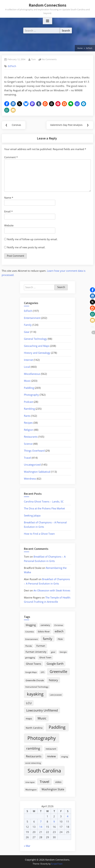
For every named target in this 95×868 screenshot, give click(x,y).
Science (28, 444)
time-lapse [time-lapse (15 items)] (30, 782)
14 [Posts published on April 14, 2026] (41, 827)
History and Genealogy (37, 353)
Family (28, 325)
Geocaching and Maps (37, 346)
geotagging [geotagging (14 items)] (30, 658)
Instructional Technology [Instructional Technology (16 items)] (37, 687)
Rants (27, 416)
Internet (28, 360)
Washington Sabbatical (37, 472)
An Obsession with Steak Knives (52, 590)
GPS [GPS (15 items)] (43, 672)
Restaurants (31, 437)
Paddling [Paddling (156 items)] (57, 727)
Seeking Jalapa (32, 515)
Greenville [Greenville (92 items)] (58, 672)
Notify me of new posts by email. (26, 247)
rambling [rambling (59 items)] (33, 748)
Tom (33, 59)
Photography (31, 395)
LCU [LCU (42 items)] (29, 703)
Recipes (28, 423)
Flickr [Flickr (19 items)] (60, 639)
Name (9, 198)
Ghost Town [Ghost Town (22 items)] (45, 657)
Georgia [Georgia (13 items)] (63, 652)
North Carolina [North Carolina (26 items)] (34, 728)
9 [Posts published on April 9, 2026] (54, 822)
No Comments (49, 59)
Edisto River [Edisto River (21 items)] (44, 632)
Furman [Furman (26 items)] (41, 646)
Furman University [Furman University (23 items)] (36, 652)
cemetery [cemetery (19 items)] (45, 625)
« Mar (27, 846)
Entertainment (32, 318)
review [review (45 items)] (51, 756)
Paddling (29, 388)
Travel (27, 458)
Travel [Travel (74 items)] (44, 782)
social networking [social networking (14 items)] (33, 763)
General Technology (35, 339)
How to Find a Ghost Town (39, 534)
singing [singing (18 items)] (65, 757)
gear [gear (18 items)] (53, 652)
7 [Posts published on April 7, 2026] (41, 822)
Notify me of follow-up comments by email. (32, 239)
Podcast (28, 402)
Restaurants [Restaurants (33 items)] (34, 756)
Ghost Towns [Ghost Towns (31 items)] (34, 664)
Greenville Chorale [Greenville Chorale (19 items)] (35, 680)
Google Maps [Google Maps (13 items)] (31, 672)
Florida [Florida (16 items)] (29, 646)
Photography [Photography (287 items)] (42, 738)
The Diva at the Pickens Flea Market (44, 508)
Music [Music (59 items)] (42, 718)
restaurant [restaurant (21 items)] (51, 749)
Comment (11, 157)
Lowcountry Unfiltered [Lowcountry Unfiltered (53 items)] (42, 710)
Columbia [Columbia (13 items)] (29, 632)
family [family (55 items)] (48, 639)
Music (27, 381)
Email (8, 211)
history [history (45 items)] (53, 680)
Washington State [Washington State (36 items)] (53, 789)
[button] (7, 104)
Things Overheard (34, 451)
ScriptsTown (57, 864)
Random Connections (48, 5)
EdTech (12, 66)
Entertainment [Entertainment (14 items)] (32, 639)
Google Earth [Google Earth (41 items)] (55, 664)
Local (27, 367)
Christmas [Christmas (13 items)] (59, 625)
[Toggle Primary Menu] (47, 21)
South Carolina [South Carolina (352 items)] (44, 771)
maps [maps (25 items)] (29, 719)
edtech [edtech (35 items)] (59, 631)
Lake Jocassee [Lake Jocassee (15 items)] (56, 695)
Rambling (29, 409)
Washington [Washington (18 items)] (31, 790)
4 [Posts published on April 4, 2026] (68, 816)
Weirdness (30, 479)
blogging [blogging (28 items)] (31, 625)
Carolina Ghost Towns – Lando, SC (44, 501)
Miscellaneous (32, 374)
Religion (29, 430)
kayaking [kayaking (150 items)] (35, 694)
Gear (27, 332)
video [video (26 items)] (58, 782)
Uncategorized (32, 465)
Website (9, 225)
